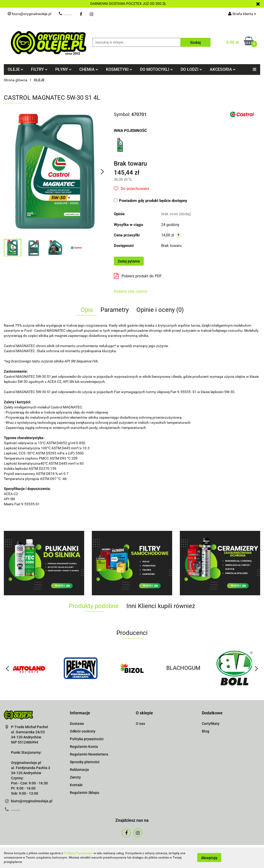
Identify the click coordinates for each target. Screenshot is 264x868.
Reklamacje (79, 770)
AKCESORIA (223, 69)
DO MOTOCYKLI (156, 69)
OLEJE (15, 69)
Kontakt (76, 785)
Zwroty (75, 777)
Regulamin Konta (84, 747)
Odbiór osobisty (83, 731)
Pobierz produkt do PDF (138, 276)
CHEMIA (89, 69)
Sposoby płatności (85, 762)
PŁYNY (63, 69)
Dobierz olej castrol (131, 291)
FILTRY (39, 69)
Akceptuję (209, 858)
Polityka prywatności (87, 739)
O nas (140, 724)
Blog (206, 731)
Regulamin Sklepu (85, 793)
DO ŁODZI (191, 69)
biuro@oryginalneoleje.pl (32, 801)
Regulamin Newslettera (89, 754)
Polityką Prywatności (78, 853)
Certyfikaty (211, 724)
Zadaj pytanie (129, 261)
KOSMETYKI (119, 69)
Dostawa (77, 724)
